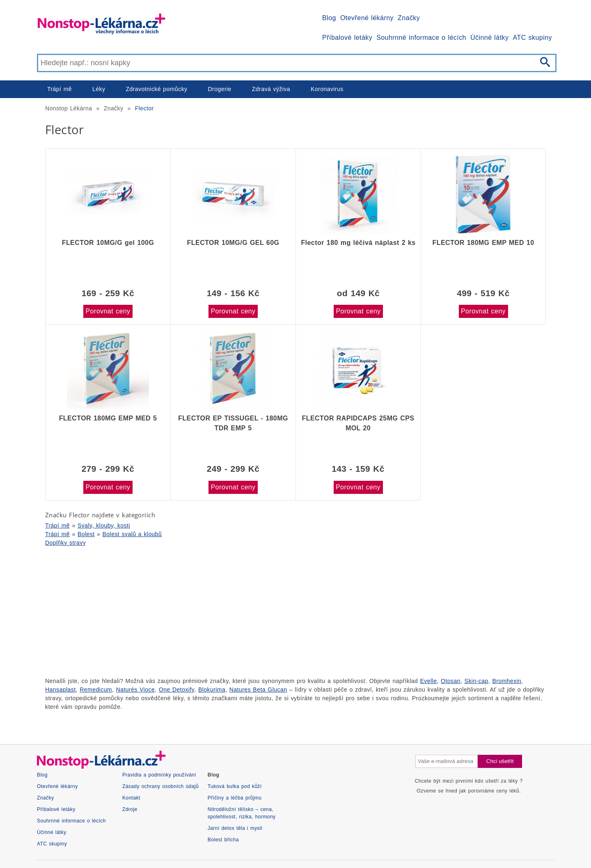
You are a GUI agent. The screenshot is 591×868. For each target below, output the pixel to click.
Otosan (451, 681)
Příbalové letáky (347, 38)
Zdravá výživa (271, 89)
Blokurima (212, 690)
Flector (144, 108)
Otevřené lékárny (367, 18)
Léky (99, 89)
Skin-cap (476, 681)
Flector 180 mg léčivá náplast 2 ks (358, 243)
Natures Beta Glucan (258, 690)
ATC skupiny (533, 38)
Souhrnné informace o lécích (421, 38)
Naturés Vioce (136, 690)
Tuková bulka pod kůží (235, 786)
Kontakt (131, 798)
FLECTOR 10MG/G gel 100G (108, 243)
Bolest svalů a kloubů (132, 534)
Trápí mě (60, 89)
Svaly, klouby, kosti (104, 525)
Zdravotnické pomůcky (156, 89)
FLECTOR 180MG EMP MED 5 (108, 418)
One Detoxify (176, 690)
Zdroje (130, 809)
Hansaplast (61, 690)
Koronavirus (327, 89)
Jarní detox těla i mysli (235, 828)
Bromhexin (507, 681)
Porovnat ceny (108, 311)
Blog (329, 18)
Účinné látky (490, 38)
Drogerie (220, 89)
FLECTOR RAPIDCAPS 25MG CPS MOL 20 (358, 423)
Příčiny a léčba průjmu (235, 798)
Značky (409, 18)
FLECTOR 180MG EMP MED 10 (483, 243)
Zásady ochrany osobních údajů (160, 786)
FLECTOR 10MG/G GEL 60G (233, 243)
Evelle (429, 681)
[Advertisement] (283, 611)
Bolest (86, 534)
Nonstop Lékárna (69, 108)
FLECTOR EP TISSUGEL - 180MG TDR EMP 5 (233, 423)
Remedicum (96, 690)
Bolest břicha (223, 840)
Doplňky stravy (65, 543)
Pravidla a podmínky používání (159, 775)
